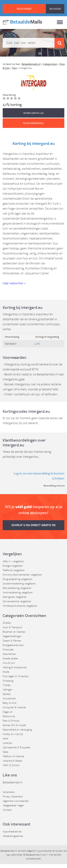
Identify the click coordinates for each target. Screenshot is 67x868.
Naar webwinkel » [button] (14, 283)
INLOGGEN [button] (55, 9)
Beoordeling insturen (54, 486)
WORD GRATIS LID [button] (33, 113)
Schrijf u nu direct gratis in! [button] (34, 525)
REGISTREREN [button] (24, 9)
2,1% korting (12, 104)
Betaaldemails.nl (13, 782)
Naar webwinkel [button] (34, 123)
